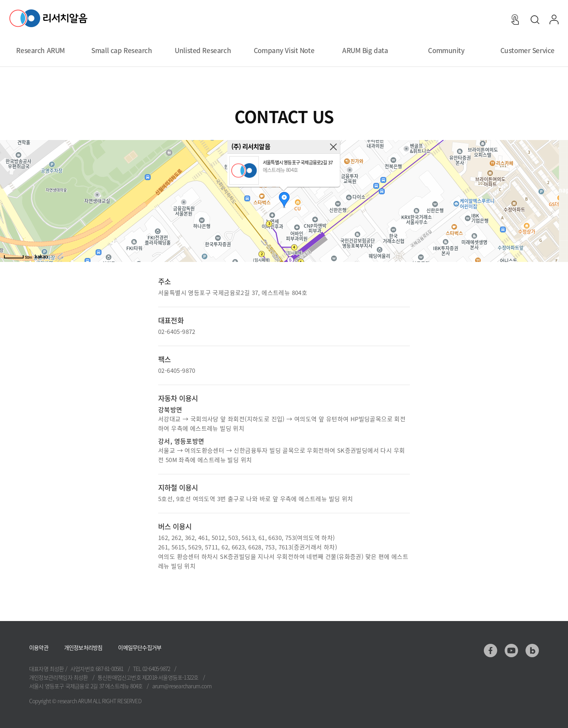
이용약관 (39, 647)
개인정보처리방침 (83, 647)
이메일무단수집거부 (140, 647)
